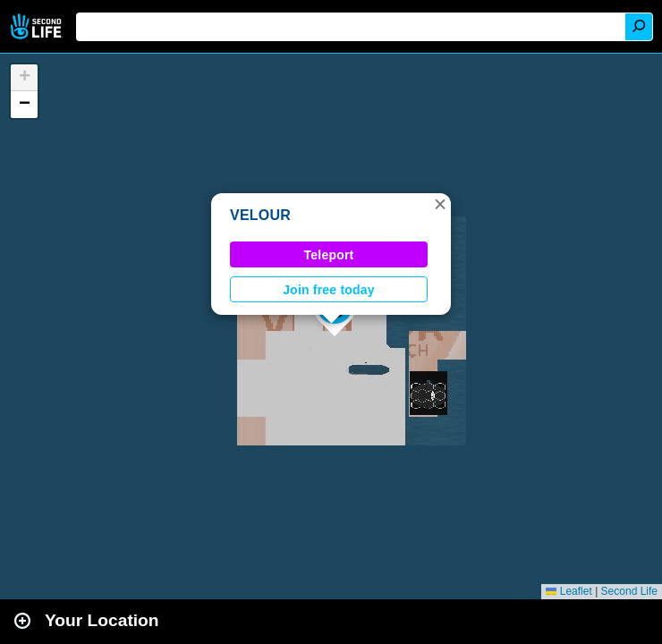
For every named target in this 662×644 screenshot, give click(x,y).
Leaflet (569, 591)
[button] (440, 204)
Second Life (38, 26)
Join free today (329, 290)
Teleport (329, 255)
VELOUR (260, 215)
